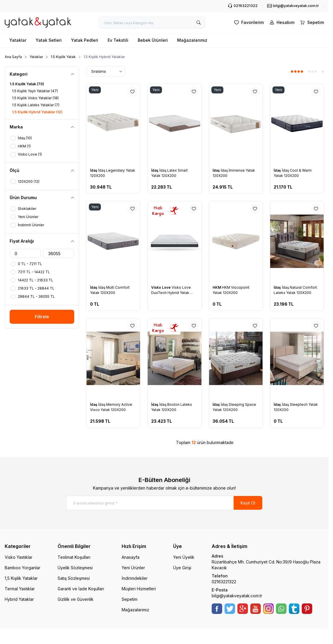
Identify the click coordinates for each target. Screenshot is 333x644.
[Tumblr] (294, 609)
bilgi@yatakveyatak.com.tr (237, 596)
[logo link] (38, 23)
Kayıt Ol (248, 503)
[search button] (199, 22)
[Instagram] (268, 609)
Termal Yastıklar (20, 589)
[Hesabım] (281, 22)
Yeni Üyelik (184, 557)
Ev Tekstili (118, 40)
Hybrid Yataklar (19, 599)
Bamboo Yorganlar (23, 568)
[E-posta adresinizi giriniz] (164, 503)
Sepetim (130, 599)
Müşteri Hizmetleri (139, 589)
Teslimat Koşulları (74, 557)
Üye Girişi (182, 568)
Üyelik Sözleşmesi (75, 568)
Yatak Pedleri (85, 40)
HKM (217, 287)
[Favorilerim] (248, 22)
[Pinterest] (307, 609)
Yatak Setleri (49, 40)
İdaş (94, 170)
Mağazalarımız (192, 40)
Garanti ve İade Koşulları (81, 589)
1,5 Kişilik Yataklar (21, 578)
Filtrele (42, 317)
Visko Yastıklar (19, 557)
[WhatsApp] (281, 609)
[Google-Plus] (243, 609)
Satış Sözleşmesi (74, 578)
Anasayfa (131, 557)
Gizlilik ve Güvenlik (76, 599)
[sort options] (106, 72)
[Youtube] (256, 609)
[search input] (152, 22)
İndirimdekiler (135, 578)
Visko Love (161, 287)
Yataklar (18, 40)
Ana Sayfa (13, 57)
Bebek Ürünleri (153, 40)
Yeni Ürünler (133, 568)
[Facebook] (217, 609)
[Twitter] (230, 609)
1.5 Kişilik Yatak (63, 57)
